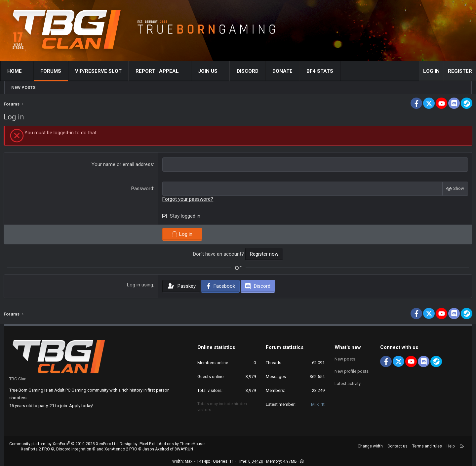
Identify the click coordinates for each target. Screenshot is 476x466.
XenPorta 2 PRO (35, 449)
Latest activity (348, 382)
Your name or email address (124, 166)
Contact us (397, 446)
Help (451, 446)
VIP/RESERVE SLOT (103, 71)
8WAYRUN (184, 449)
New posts (23, 87)
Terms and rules (427, 446)
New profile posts (352, 371)
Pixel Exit (148, 444)
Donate (287, 71)
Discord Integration (74, 449)
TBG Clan (18, 379)
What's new (348, 347)
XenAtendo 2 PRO (121, 449)
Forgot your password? (190, 201)
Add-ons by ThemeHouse (182, 444)
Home (19, 71)
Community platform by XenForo (64, 444)
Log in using (142, 286)
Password (144, 190)
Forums (55, 71)
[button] (32, 71)
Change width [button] (370, 446)
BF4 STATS (324, 71)
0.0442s (256, 461)
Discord (252, 71)
